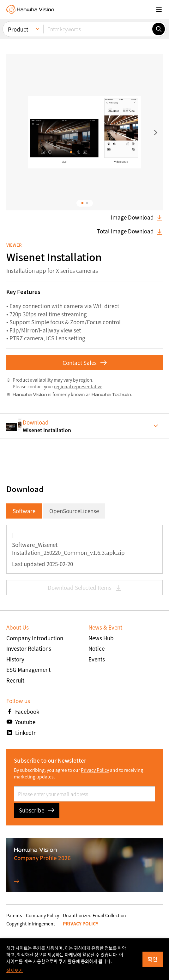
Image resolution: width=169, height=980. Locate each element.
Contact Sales (85, 363)
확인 (153, 959)
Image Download (137, 217)
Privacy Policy (95, 770)
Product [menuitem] (18, 29)
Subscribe (37, 810)
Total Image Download (130, 231)
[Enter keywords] (98, 29)
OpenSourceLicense (74, 511)
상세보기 (15, 970)
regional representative (78, 386)
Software (24, 511)
